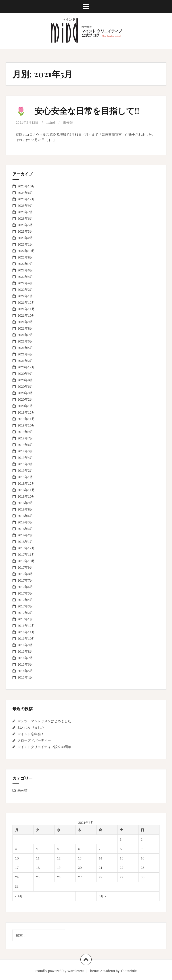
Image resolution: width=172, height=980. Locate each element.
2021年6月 (25, 341)
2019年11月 (26, 418)
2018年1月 (25, 541)
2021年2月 (25, 360)
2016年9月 (25, 645)
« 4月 (19, 896)
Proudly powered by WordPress (59, 971)
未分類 (68, 122)
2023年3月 (25, 231)
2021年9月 (25, 322)
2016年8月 (25, 651)
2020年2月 (25, 399)
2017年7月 (25, 580)
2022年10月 (26, 250)
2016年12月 (26, 625)
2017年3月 (25, 606)
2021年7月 (25, 334)
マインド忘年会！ (31, 734)
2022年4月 (25, 283)
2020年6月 (25, 386)
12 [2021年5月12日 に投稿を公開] (59, 858)
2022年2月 (25, 289)
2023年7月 (25, 212)
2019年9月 (25, 431)
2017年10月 (26, 561)
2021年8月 (25, 328)
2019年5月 (25, 451)
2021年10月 (26, 315)
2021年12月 (26, 302)
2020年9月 (25, 373)
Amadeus (108, 971)
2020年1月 (25, 406)
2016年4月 (25, 677)
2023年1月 (25, 244)
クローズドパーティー (34, 740)
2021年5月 (25, 347)
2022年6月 (25, 270)
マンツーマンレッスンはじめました (44, 721)
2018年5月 (25, 522)
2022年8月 (25, 257)
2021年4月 (25, 354)
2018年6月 (25, 515)
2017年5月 (25, 593)
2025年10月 (26, 186)
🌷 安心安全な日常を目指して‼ (79, 110)
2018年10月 (26, 496)
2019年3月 (25, 464)
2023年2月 (25, 238)
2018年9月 (25, 502)
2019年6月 (25, 444)
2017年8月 (25, 574)
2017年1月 (25, 619)
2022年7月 (25, 263)
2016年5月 (25, 670)
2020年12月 (26, 367)
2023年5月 (25, 225)
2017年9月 (25, 567)
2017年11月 (26, 554)
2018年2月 (25, 535)
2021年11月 (26, 309)
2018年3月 (25, 528)
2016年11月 (26, 632)
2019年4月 (25, 457)
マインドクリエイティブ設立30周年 (44, 746)
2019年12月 (26, 412)
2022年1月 (25, 296)
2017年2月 (25, 612)
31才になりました (31, 727)
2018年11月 (26, 490)
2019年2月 (25, 470)
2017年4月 (25, 599)
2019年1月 (25, 477)
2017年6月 (25, 586)
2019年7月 (25, 438)
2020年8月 (25, 380)
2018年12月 (26, 483)
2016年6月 (25, 664)
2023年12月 (26, 199)
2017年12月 (26, 548)
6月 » (103, 896)
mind (51, 122)
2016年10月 (26, 638)
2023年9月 (25, 205)
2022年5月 (25, 276)
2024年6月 (25, 192)
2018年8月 (25, 509)
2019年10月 (26, 425)
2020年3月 (25, 393)
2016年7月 (25, 658)
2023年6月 (25, 218)
